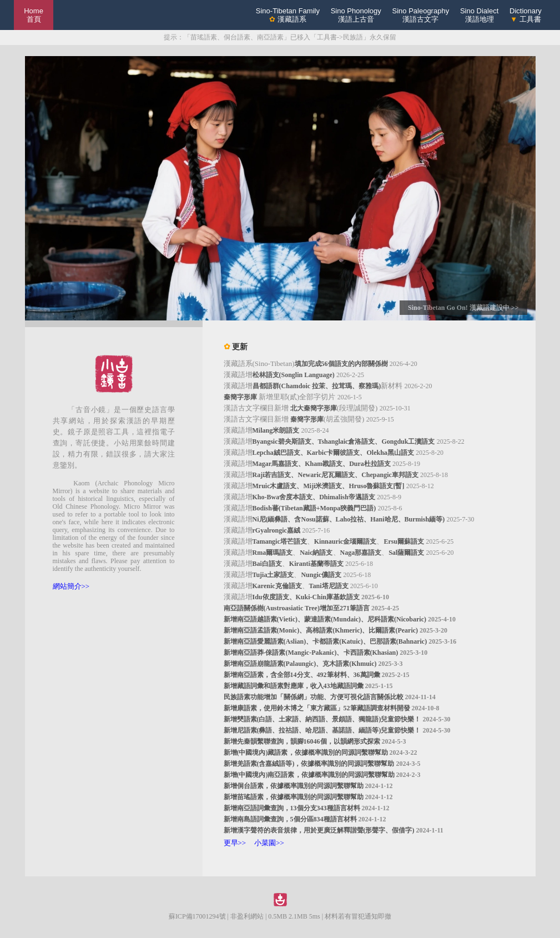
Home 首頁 (34, 15)
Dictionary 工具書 (526, 15)
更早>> (235, 843)
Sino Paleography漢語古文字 (421, 15)
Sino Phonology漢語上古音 (356, 15)
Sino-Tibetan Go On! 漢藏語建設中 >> (463, 308)
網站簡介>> (71, 586)
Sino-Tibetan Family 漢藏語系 (288, 15)
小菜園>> (269, 843)
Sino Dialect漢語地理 (479, 15)
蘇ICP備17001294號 (197, 916)
